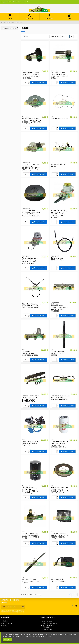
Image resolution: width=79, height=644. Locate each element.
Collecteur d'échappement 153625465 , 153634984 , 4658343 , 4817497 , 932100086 (59, 307)
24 (63, 37)
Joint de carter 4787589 (60, 119)
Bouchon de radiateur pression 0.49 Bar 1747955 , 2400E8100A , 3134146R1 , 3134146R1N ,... (32, 121)
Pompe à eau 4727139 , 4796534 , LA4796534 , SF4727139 (31, 443)
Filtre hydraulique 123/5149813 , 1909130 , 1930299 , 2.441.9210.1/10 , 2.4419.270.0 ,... (31, 490)
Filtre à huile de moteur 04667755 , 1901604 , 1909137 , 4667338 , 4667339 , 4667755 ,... (60, 444)
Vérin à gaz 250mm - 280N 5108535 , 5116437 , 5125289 (31, 581)
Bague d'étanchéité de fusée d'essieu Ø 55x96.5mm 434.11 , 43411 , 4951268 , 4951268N (60, 490)
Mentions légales (18, 2)
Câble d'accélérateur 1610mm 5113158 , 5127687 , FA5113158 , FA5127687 (31, 306)
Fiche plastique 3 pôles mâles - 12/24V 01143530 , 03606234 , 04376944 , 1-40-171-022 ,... (31, 75)
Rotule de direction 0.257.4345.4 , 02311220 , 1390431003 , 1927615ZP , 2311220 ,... (60, 75)
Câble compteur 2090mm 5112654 (57, 259)
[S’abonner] (23, 607)
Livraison (9, 2)
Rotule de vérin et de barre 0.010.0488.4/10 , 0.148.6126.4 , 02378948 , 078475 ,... (31, 536)
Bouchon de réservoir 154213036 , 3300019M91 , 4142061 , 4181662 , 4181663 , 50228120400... (31, 213)
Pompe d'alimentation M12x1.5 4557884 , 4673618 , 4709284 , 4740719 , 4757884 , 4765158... (59, 214)
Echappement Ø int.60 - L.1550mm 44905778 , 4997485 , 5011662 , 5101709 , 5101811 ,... (31, 398)
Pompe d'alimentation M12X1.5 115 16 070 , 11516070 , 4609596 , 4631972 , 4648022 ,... (30, 261)
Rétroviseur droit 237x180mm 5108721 (58, 580)
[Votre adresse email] (11, 607)
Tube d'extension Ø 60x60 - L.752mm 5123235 (58, 353)
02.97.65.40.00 (48, 630)
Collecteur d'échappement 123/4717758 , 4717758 (30, 353)
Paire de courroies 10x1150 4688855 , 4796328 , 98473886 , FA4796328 (60, 398)
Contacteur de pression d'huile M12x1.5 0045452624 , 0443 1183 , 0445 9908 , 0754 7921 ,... (31, 167)
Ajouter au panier (38, 83)
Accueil (26, 2)
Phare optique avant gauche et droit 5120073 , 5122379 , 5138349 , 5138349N (60, 536)
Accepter (7, 640)
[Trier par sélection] (55, 37)
